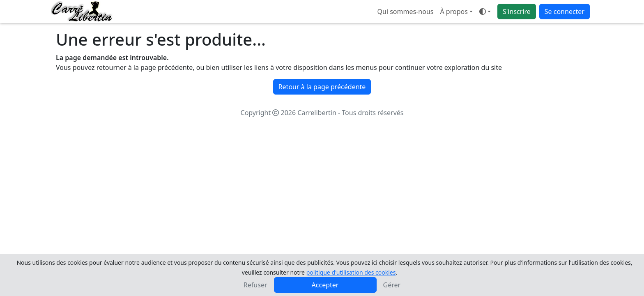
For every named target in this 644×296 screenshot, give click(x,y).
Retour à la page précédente (322, 87)
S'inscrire (517, 12)
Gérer (392, 285)
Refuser (255, 285)
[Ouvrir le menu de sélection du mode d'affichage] (485, 12)
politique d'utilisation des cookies (351, 272)
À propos (454, 12)
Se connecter (565, 12)
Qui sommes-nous (406, 12)
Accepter (325, 285)
